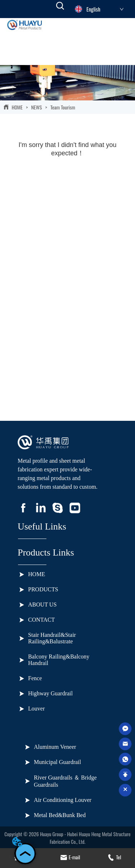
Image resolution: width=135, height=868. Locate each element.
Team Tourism (62, 107)
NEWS (36, 107)
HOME (17, 107)
